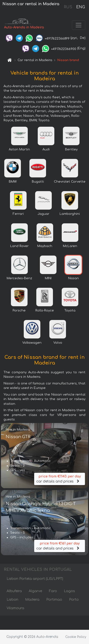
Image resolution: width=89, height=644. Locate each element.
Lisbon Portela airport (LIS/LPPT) (35, 579)
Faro (53, 591)
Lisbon (12, 600)
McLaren (70, 246)
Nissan (73, 278)
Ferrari (18, 214)
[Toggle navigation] (79, 25)
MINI (48, 278)
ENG (80, 7)
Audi (46, 149)
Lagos (69, 591)
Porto (74, 600)
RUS (68, 7)
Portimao (54, 600)
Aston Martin (19, 149)
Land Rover (19, 246)
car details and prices (60, 479)
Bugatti (38, 182)
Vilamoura (15, 608)
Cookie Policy (76, 637)
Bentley (71, 149)
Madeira (32, 600)
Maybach (45, 246)
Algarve (35, 591)
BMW (13, 182)
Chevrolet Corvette (70, 182)
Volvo (58, 343)
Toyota (70, 311)
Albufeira (14, 591)
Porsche (19, 311)
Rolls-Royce (45, 311)
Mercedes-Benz (19, 278)
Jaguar (43, 214)
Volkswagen (32, 343)
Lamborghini (70, 214)
